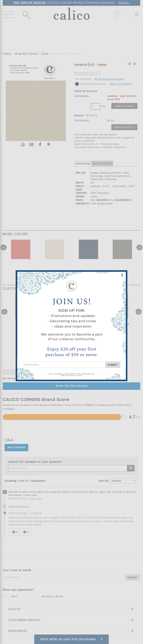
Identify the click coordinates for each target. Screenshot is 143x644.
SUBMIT (113, 365)
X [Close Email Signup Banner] (122, 275)
